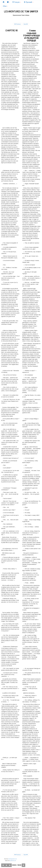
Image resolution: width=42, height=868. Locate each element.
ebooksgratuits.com (13, 859)
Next (26, 24)
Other (5, 6)
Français (17, 2)
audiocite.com (13, 861)
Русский (29, 2)
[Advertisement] (21, 18)
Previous (18, 24)
